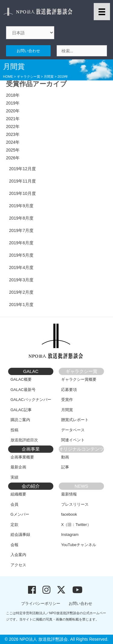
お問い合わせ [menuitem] (80, 603)
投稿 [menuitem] (14, 430)
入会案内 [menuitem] (18, 555)
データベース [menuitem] (73, 430)
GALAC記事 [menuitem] (21, 410)
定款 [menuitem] (14, 525)
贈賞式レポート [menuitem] (75, 420)
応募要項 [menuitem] (69, 390)
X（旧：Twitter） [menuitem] (76, 525)
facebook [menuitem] (69, 514)
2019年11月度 (22, 181)
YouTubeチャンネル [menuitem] (79, 545)
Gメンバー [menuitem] (20, 514)
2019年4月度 (21, 267)
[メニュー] (102, 12)
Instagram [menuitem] (70, 535)
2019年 (13, 103)
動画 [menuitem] (65, 457)
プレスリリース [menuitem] (75, 504)
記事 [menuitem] (65, 467)
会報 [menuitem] (14, 545)
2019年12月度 (22, 169)
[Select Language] (30, 33)
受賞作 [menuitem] (67, 400)
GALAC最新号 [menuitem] (23, 390)
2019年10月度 (22, 193)
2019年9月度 (21, 206)
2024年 (13, 142)
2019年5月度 (21, 255)
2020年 (13, 111)
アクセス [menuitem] (18, 565)
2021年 (13, 119)
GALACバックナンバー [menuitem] (31, 400)
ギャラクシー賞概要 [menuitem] (79, 379)
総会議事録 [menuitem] (20, 535)
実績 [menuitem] (14, 477)
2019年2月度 (21, 292)
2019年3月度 (21, 280)
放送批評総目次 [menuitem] (24, 440)
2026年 (13, 158)
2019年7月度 (21, 230)
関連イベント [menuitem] (73, 440)
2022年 (13, 127)
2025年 (13, 150)
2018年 (13, 95)
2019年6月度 (21, 243)
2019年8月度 (21, 218)
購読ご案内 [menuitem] (20, 420)
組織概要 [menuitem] (18, 494)
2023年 (13, 134)
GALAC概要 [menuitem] (21, 379)
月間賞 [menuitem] (67, 410)
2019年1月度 (21, 305)
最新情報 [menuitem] (69, 494)
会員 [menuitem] (14, 504)
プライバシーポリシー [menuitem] (41, 603)
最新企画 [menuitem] (18, 467)
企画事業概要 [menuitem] (22, 457)
